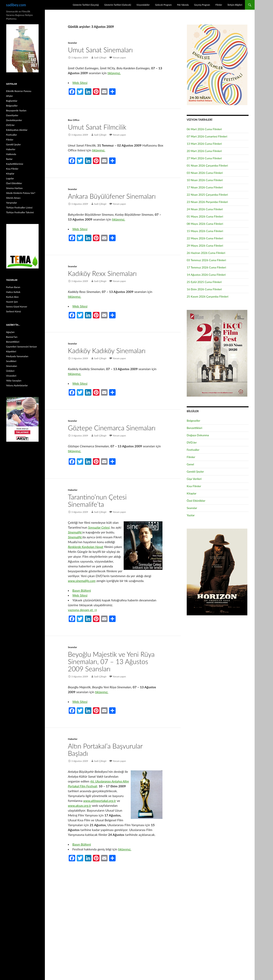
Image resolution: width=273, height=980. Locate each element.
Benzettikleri (194, 428)
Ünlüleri (10, 371)
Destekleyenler (14, 120)
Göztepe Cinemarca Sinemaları (112, 428)
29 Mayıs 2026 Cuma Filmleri (205, 246)
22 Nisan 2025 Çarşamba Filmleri (207, 195)
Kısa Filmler (194, 486)
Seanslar (72, 43)
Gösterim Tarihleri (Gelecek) (118, 5)
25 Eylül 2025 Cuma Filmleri (204, 282)
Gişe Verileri (194, 479)
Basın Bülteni (82, 590)
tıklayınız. (114, 73)
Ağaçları (10, 332)
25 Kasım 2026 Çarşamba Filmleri (208, 296)
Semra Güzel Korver (17, 307)
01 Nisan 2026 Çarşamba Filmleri (207, 165)
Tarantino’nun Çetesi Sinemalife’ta (97, 501)
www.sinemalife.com (82, 581)
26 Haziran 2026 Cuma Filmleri (206, 253)
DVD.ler (192, 442)
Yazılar (191, 515)
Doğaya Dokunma (198, 435)
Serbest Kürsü (13, 311)
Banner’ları (12, 337)
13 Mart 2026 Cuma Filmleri (204, 144)
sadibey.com (16, 5)
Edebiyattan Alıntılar (17, 130)
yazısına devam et (82, 610)
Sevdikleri (11, 361)
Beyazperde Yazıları (16, 110)
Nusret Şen (12, 302)
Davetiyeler (12, 115)
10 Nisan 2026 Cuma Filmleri (205, 180)
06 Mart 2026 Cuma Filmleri (204, 129)
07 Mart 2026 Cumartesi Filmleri (207, 136)
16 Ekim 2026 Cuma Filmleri (204, 289)
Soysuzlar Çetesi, (99, 527)
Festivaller (193, 450)
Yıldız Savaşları (14, 381)
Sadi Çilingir (100, 58)
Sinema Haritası (14, 188)
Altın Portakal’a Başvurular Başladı (105, 750)
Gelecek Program (163, 5)
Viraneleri (11, 376)
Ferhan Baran (13, 287)
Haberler (73, 490)
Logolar (10, 178)
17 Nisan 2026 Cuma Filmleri (205, 187)
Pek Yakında (183, 5)
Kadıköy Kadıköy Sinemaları (107, 351)
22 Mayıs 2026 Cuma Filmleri (205, 238)
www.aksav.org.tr (80, 805)
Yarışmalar (12, 203)
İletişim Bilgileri (235, 5)
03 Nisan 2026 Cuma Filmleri (205, 173)
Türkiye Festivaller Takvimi (20, 212)
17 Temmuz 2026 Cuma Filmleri (206, 267)
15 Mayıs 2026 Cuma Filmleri (205, 231)
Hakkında (11, 154)
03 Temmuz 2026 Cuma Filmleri (206, 260)
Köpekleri (11, 351)
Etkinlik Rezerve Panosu (19, 91)
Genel (190, 464)
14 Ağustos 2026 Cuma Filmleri (206, 275)
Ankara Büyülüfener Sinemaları (112, 196)
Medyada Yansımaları (17, 356)
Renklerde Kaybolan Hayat (86, 547)
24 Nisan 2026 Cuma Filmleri (205, 209)
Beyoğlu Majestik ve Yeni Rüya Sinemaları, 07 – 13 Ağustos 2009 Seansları (111, 661)
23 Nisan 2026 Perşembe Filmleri (207, 202)
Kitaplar (192, 493)
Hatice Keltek (13, 292)
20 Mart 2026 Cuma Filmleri (204, 151)
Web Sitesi (80, 83)
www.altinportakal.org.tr (100, 801)
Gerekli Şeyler (195, 472)
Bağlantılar (12, 101)
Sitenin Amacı (13, 198)
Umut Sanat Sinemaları (100, 50)
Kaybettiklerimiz (15, 164)
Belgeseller (193, 421)
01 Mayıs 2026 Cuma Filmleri (205, 216)
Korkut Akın (12, 297)
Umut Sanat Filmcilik (97, 127)
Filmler (219, 5)
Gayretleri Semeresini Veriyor (22, 347)
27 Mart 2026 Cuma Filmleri (204, 158)
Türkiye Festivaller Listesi (19, 208)
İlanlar (9, 159)
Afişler (9, 96)
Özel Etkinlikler (196, 501)
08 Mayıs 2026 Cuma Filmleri (205, 224)
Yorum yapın (119, 58)
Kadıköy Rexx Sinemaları (102, 273)
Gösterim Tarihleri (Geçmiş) (86, 5)
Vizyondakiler (143, 5)
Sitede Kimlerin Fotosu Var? (21, 193)
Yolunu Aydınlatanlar (17, 385)
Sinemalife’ (75, 532)
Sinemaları (12, 366)
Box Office (74, 120)
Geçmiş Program (202, 5)
